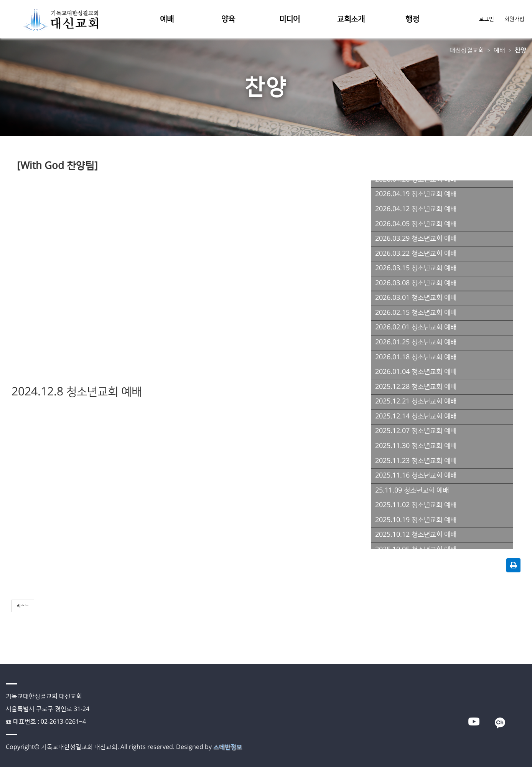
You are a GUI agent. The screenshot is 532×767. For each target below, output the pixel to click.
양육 (228, 19)
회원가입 (514, 19)
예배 (167, 19)
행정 (412, 19)
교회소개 (351, 19)
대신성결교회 (467, 50)
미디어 (290, 19)
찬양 (520, 50)
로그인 (487, 19)
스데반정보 (228, 747)
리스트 (23, 606)
